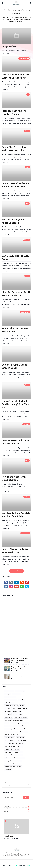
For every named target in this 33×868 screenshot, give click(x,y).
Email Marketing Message (21, 717)
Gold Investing (8, 729)
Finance (27, 276)
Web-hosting (8, 770)
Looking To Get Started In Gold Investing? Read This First (15, 404)
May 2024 (17, 811)
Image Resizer (9, 46)
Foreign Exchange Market (17, 723)
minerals (7, 749)
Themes (28, 865)
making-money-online (10, 746)
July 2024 (17, 806)
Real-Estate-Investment (18, 758)
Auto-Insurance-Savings (10, 700)
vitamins (19, 767)
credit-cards (8, 714)
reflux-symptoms (9, 761)
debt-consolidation (18, 714)
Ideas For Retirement (10, 741)
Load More (17, 571)
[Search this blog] (13, 797)
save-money (18, 761)
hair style (27, 497)
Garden (27, 461)
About (16, 862)
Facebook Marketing (18, 720)
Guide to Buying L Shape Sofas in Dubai (14, 366)
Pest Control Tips (9, 755)
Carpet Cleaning (17, 711)
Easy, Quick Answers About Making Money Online (19, 668)
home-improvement (24, 58)
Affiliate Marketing (9, 691)
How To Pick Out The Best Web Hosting (15, 330)
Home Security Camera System (12, 735)
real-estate (26, 424)
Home (10, 862)
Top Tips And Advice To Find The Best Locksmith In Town (20, 676)
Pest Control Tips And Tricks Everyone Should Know (16, 76)
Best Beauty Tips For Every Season (15, 257)
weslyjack (8, 838)
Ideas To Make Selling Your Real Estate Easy (16, 442)
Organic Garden (8, 752)
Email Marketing (8, 717)
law (28, 95)
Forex (27, 723)
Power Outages (19, 755)
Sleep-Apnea (8, 764)
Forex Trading (8, 726)
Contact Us (22, 862)
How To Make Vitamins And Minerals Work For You (16, 185)
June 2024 (17, 809)
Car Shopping (8, 711)
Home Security (23, 732)
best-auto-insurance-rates (11, 706)
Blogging (27, 131)
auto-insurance (16, 694)
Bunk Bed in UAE (25, 533)
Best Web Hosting (25, 312)
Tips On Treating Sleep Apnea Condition (13, 221)
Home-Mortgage (20, 738)
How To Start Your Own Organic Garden (14, 478)
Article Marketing (20, 691)
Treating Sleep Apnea (10, 767)
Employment (8, 720)
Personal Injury (18, 752)
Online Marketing (15, 749)
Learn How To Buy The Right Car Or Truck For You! (20, 660)
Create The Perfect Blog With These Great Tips (14, 149)
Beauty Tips (26, 240)
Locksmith (22, 743)
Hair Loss (16, 729)
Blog (16, 865)
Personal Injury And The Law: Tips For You (14, 112)
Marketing (20, 746)
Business (25, 709)
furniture (16, 726)
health (27, 167)
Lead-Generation (13, 743)
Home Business (14, 732)
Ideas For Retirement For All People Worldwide (16, 294)
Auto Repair (7, 694)
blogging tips (8, 709)
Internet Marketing (22, 741)
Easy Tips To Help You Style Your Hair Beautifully (16, 515)
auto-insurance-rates (10, 697)
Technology (16, 764)
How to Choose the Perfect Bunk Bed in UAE (15, 551)
